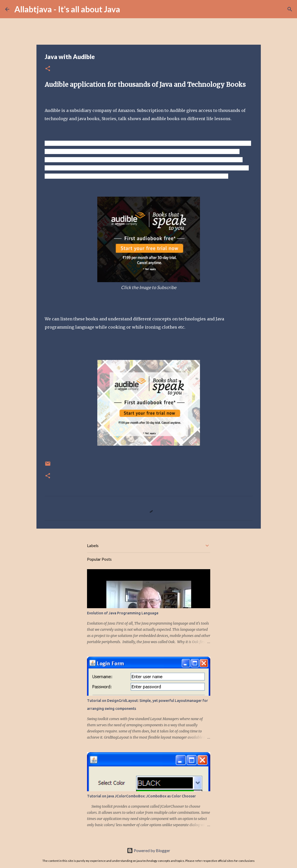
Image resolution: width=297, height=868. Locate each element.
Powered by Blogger (148, 850)
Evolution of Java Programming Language (123, 613)
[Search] (127, 9)
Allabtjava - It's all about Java (67, 9)
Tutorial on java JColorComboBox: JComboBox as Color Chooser (141, 796)
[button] (48, 69)
